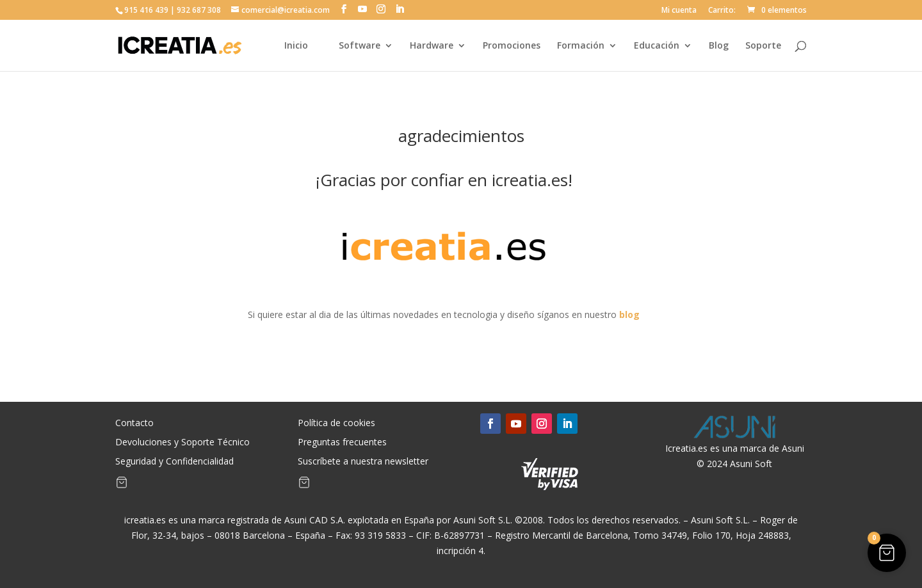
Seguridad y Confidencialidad (174, 462)
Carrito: (722, 11)
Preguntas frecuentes (342, 443)
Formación (581, 46)
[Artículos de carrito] (122, 485)
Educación (657, 46)
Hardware (432, 46)
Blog (719, 46)
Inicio (296, 46)
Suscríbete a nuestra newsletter (363, 462)
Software (360, 46)
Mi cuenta (679, 11)
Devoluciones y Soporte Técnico (182, 443)
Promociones (512, 46)
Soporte (763, 46)
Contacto (134, 424)
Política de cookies (336, 424)
